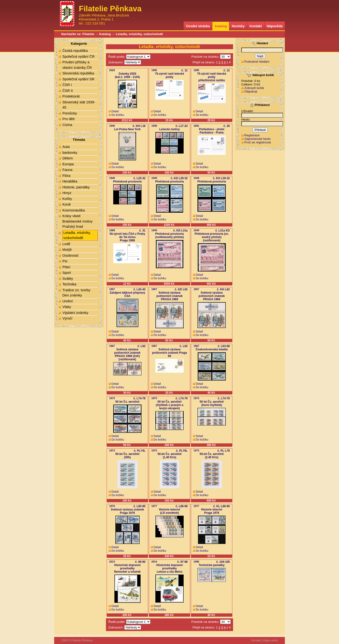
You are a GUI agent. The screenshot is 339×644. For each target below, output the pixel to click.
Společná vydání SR (78, 79)
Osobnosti (70, 255)
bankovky (70, 152)
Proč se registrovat (258, 142)
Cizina (67, 125)
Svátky (68, 278)
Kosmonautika (74, 210)
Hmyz (67, 193)
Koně (67, 204)
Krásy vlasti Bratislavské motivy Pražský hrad (77, 221)
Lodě (66, 244)
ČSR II (68, 91)
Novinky (238, 26)
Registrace (252, 135)
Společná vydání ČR (79, 56)
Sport (67, 273)
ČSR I (67, 85)
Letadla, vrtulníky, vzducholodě (139, 34)
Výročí (67, 318)
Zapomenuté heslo (258, 139)
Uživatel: (247, 111)
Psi (65, 261)
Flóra (66, 176)
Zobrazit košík (254, 88)
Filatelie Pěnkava (82, 640)
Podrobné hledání (257, 62)
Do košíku (118, 115)
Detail (115, 111)
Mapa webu (270, 640)
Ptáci (66, 267)
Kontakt (256, 26)
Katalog (221, 26)
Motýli (67, 249)
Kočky (67, 199)
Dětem (68, 158)
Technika (69, 284)
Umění (68, 301)
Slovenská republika (78, 73)
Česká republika (75, 51)
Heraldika (70, 181)
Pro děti (69, 119)
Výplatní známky (75, 313)
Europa (68, 164)
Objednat (251, 91)
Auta (66, 147)
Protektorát (71, 96)
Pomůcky (70, 113)
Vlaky (67, 307)
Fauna (67, 170)
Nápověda (275, 26)
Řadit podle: (117, 57)
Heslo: (246, 119)
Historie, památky (76, 187)
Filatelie (88, 34)
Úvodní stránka (198, 26)
